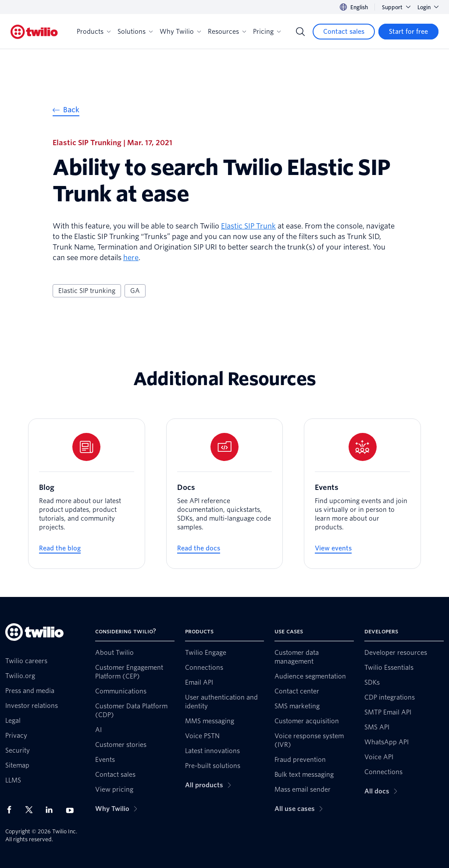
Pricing (267, 32)
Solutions (135, 32)
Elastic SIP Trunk (248, 226)
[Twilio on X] (32, 810)
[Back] (66, 111)
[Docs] (225, 494)
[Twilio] (34, 32)
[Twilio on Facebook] (12, 810)
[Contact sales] (344, 32)
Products (94, 32)
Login (428, 7)
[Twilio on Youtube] (72, 810)
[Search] (300, 32)
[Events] (362, 494)
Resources (227, 32)
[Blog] (87, 494)
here (131, 258)
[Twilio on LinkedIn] (52, 810)
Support (396, 7)
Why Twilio (180, 32)
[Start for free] (408, 32)
